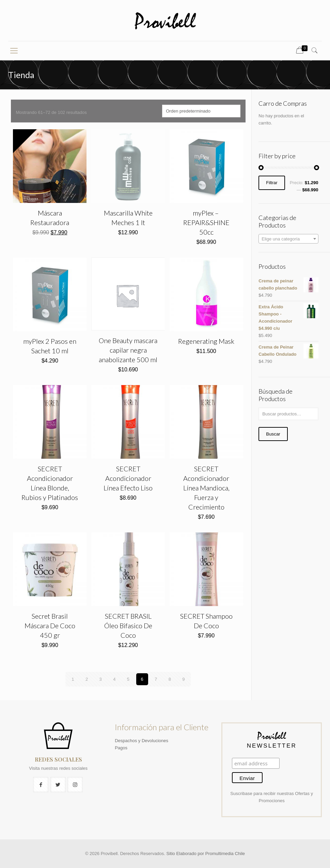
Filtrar (272, 183)
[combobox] (288, 239)
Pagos (121, 748)
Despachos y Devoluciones (142, 741)
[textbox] (288, 239)
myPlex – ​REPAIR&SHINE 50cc (206, 222)
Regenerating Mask (206, 341)
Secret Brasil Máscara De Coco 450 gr (50, 626)
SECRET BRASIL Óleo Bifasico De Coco (128, 626)
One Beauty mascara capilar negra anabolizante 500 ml (128, 350)
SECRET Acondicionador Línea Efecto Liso (128, 478)
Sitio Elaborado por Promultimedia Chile (206, 854)
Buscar (273, 434)
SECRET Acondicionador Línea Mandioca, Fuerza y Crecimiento (206, 488)
